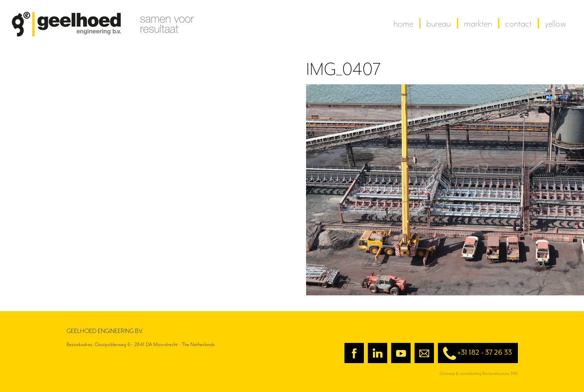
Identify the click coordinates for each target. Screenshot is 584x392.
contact (518, 23)
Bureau (439, 23)
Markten (478, 23)
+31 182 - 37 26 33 (475, 353)
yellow (555, 23)
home (403, 23)
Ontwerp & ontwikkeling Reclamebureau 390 (479, 374)
